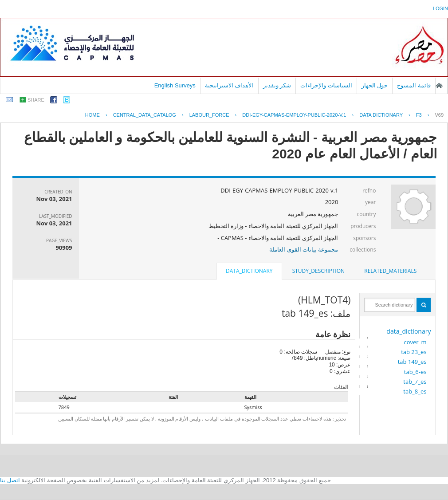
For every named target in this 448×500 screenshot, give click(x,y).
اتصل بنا (10, 480)
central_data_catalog (145, 115)
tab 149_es (412, 362)
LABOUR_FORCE (209, 115)
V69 (439, 115)
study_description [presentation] (318, 271)
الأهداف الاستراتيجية (229, 85)
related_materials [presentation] (390, 271)
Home (92, 115)
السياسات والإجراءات (326, 85)
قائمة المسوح (414, 85)
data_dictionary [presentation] (249, 271)
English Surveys (175, 85)
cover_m (415, 342)
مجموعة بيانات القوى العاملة (304, 249)
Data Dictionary (381, 115)
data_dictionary (409, 331)
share (36, 100)
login (440, 8)
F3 (419, 115)
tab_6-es (415, 372)
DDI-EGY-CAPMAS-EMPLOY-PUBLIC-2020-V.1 (294, 115)
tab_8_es (415, 391)
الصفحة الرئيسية (439, 86)
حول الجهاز (375, 85)
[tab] (390, 271)
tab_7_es (415, 382)
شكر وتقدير (277, 85)
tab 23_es (414, 352)
